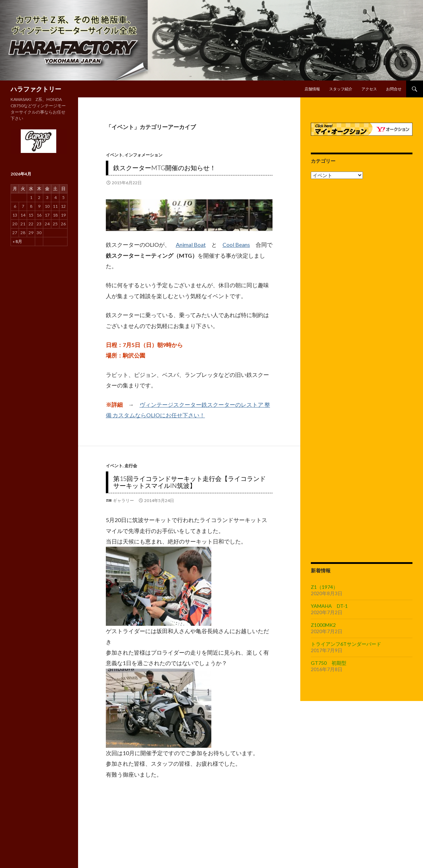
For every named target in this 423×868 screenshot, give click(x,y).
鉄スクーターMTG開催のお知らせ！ (165, 168)
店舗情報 (312, 89)
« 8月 (17, 241)
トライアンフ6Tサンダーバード (346, 644)
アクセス (369, 89)
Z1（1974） (324, 587)
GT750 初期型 (329, 663)
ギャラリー (123, 500)
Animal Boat (191, 245)
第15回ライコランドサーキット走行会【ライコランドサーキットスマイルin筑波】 (190, 482)
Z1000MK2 (323, 625)
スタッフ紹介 (341, 89)
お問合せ (394, 89)
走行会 (131, 466)
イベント (114, 155)
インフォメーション (143, 155)
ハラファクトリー (36, 89)
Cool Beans (236, 245)
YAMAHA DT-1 (329, 606)
